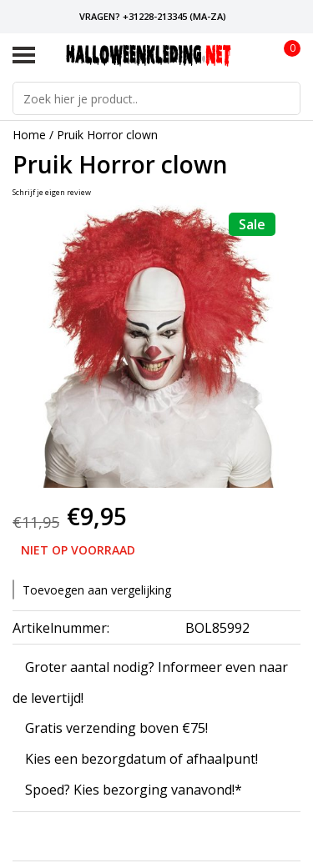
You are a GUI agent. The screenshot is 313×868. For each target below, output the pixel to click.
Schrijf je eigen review (52, 192)
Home (29, 135)
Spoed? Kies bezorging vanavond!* (134, 790)
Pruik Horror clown (107, 135)
